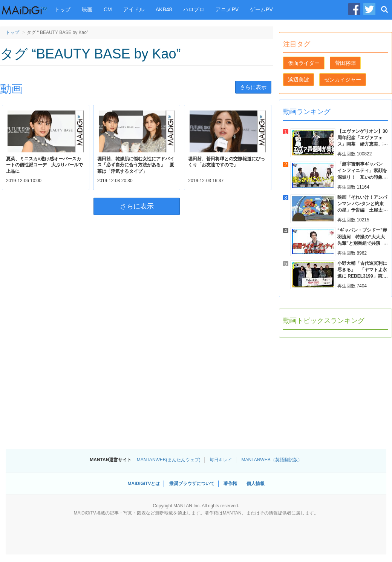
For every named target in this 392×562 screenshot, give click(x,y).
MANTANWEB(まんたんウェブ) (169, 460)
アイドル (134, 9)
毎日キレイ (221, 460)
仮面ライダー (304, 63)
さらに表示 (253, 87)
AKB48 (164, 9)
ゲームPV (261, 9)
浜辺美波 (299, 80)
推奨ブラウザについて (192, 484)
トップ (63, 9)
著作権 (230, 484)
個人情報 (256, 484)
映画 (87, 9)
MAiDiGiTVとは (144, 484)
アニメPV (227, 9)
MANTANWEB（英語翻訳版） (272, 460)
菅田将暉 (345, 63)
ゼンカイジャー (343, 80)
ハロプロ (194, 9)
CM (108, 9)
